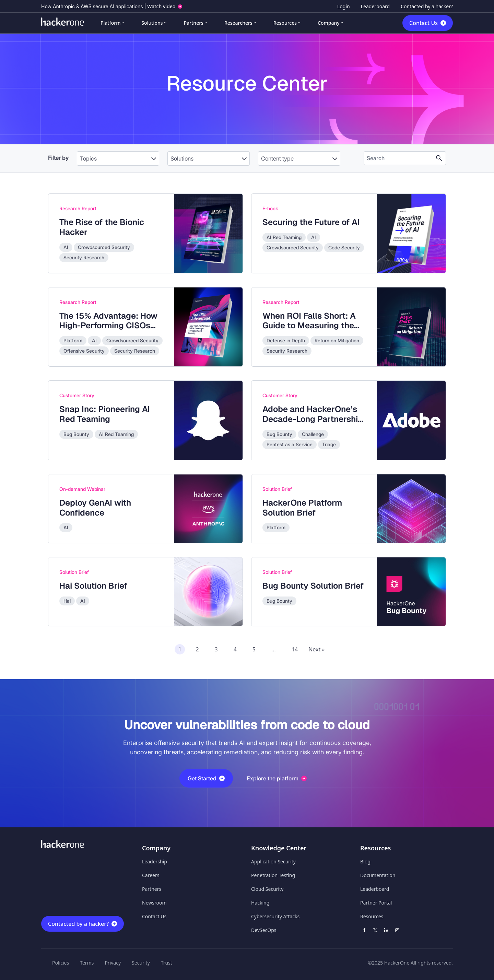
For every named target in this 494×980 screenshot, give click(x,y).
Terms (87, 963)
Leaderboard (375, 6)
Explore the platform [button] (277, 778)
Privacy (113, 963)
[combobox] (118, 155)
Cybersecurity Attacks (275, 916)
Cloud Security (267, 889)
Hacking (260, 903)
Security (141, 963)
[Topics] (118, 158)
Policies (61, 963)
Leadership (155, 861)
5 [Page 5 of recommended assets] (254, 649)
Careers (151, 875)
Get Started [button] (206, 778)
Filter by (58, 158)
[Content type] (299, 158)
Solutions (152, 23)
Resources (285, 23)
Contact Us (424, 23)
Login (344, 6)
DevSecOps (264, 930)
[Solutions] (209, 158)
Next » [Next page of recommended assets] (316, 649)
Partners (194, 23)
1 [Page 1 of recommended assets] (180, 649)
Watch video (161, 6)
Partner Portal (376, 903)
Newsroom (154, 903)
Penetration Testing (273, 875)
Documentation (378, 875)
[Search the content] (399, 158)
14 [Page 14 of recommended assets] (295, 649)
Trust (167, 963)
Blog (365, 861)
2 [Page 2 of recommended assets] (197, 649)
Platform (110, 23)
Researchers (238, 23)
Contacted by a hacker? (427, 6)
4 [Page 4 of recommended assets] (235, 649)
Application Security (273, 861)
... (274, 649)
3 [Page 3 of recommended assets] (216, 649)
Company (329, 23)
